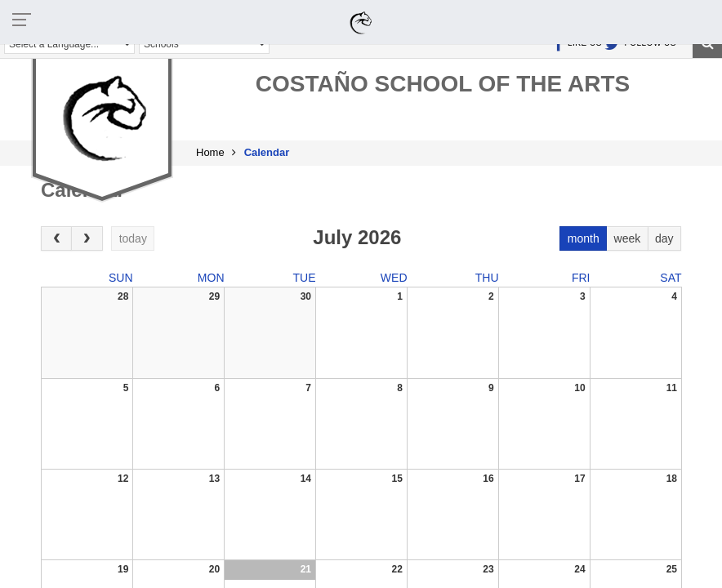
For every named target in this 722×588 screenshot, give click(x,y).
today (133, 238)
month (584, 238)
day (664, 238)
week (628, 238)
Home (210, 152)
